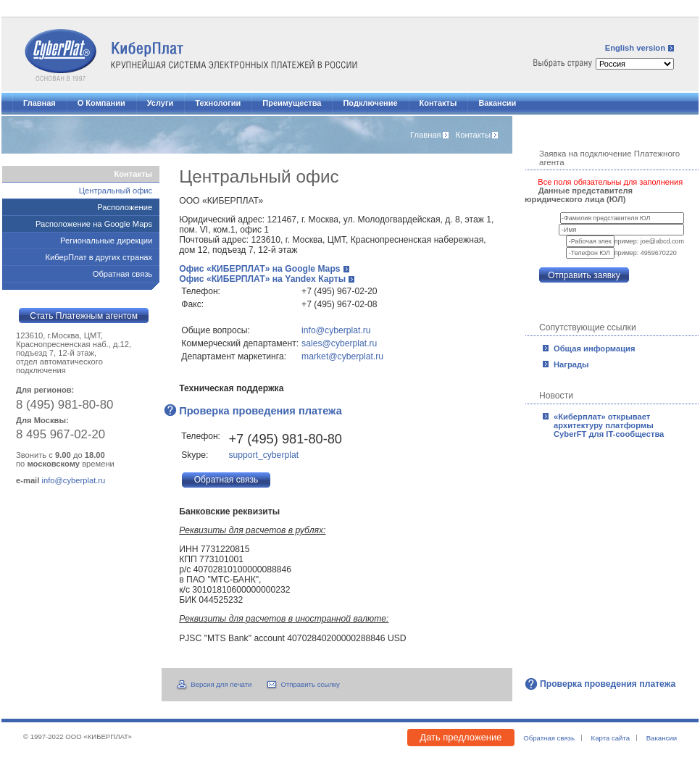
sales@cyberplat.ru (339, 343)
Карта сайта (611, 738)
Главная (39, 103)
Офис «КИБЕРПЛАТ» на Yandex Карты (262, 279)
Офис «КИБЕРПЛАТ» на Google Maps (259, 269)
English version (635, 48)
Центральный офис (116, 191)
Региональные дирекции (106, 241)
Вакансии (497, 103)
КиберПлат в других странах (99, 257)
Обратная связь (122, 274)
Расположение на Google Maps (94, 224)
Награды (571, 364)
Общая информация (594, 348)
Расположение (125, 207)
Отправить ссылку (310, 684)
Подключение (370, 103)
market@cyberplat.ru (342, 356)
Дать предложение (461, 737)
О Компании (101, 103)
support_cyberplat (263, 455)
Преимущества (292, 103)
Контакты (438, 103)
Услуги (161, 103)
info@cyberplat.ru (336, 330)
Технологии (218, 103)
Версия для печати (221, 684)
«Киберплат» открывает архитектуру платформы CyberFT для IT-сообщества (609, 425)
